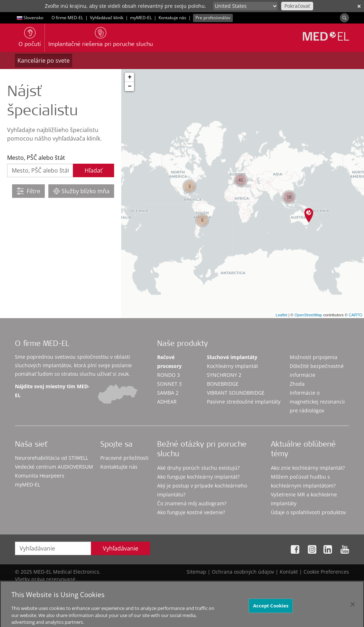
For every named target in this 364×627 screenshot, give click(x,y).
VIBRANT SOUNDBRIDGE (236, 393)
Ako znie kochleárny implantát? (308, 468)
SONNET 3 (169, 384)
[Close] (353, 609)
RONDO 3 (168, 375)
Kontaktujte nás (119, 467)
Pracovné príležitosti (124, 458)
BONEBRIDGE (223, 384)
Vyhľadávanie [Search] (121, 548)
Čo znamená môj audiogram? (192, 503)
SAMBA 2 (168, 393)
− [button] (130, 86)
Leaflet (281, 315)
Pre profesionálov (213, 18)
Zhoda (297, 384)
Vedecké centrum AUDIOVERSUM (54, 467)
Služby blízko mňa (81, 191)
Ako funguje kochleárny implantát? (198, 477)
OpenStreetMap (308, 315)
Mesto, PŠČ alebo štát (36, 158)
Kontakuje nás (172, 18)
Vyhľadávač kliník (107, 18)
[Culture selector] (245, 6)
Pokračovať (297, 6)
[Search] (344, 18)
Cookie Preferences (326, 572)
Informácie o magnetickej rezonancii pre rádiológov (317, 402)
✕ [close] (359, 6)
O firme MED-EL (67, 18)
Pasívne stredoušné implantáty (244, 402)
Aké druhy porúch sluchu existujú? (198, 468)
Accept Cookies (271, 610)
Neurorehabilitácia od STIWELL (52, 458)
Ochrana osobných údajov (243, 572)
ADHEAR (167, 402)
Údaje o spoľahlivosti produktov (308, 512)
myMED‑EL (141, 18)
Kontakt (289, 572)
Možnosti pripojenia (314, 357)
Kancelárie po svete (44, 60)
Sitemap (196, 572)
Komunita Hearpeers (40, 476)
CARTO (355, 315)
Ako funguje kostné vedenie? (191, 512)
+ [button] (130, 77)
